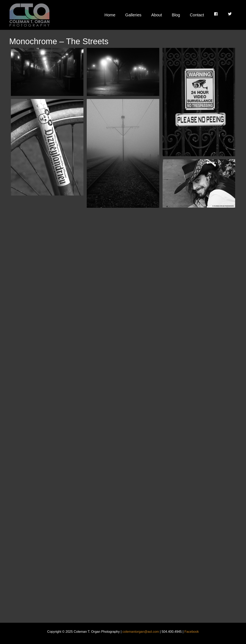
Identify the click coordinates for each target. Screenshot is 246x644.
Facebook (191, 632)
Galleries (133, 15)
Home (110, 15)
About (157, 15)
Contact (197, 15)
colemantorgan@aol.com (141, 632)
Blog (176, 15)
